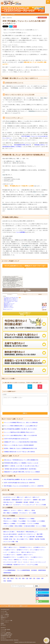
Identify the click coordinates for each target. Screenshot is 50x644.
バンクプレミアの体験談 (33, 523)
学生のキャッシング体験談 (10, 521)
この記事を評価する (42, 18)
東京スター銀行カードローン (29, 552)
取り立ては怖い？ (7, 302)
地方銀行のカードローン (20, 565)
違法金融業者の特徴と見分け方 (23, 145)
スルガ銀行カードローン (37, 557)
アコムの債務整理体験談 (9, 570)
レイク (5, 552)
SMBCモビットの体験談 (9, 523)
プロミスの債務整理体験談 (23, 570)
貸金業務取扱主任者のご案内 (6, 636)
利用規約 (2, 624)
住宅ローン (21, 510)
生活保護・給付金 (8, 539)
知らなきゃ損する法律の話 (10, 534)
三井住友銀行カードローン (26, 547)
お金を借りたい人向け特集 (6, 637)
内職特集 (31, 539)
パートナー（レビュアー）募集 (6, 621)
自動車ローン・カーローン (10, 510)
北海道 (38, 578)
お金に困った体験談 (8, 537)
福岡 (31, 578)
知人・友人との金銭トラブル (21, 539)
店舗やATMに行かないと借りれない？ (11, 299)
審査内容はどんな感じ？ (8, 306)
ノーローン (31, 560)
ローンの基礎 (32, 513)
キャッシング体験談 (41, 526)
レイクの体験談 (41, 521)
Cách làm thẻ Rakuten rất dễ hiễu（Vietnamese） (10, 640)
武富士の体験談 (19, 526)
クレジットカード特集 (9, 542)
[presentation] (13, 409)
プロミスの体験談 (31, 521)
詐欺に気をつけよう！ (9, 502)
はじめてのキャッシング (9, 497)
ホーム (3, 15)
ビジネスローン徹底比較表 (6, 633)
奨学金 (33, 510)
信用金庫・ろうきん (34, 502)
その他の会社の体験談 (29, 526)
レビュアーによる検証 (32, 565)
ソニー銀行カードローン (14, 552)
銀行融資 (26, 502)
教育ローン (28, 510)
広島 (34, 578)
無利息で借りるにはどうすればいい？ (11, 300)
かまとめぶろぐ (4, 639)
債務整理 (35, 500)
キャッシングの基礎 (41, 505)
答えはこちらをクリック (8, 309)
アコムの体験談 (22, 521)
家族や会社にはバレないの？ (9, 304)
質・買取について (8, 505)
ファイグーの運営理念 (5, 615)
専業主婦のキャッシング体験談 (27, 519)
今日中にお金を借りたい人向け (44, 307)
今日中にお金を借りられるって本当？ (11, 301)
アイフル (25, 560)
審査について (8, 15)
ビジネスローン (17, 505)
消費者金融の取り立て (17, 500)
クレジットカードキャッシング (38, 562)
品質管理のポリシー (4, 618)
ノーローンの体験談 (8, 526)
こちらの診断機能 (20, 232)
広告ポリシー (3, 619)
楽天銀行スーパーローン (23, 550)
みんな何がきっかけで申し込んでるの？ (11, 298)
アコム (5, 560)
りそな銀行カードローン (9, 550)
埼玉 (20, 578)
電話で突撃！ (40, 534)
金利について (28, 497)
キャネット (26, 562)
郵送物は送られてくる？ (8, 305)
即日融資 (13, 15)
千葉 (16, 578)
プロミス (10, 560)
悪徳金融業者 (19, 502)
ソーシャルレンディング (29, 505)
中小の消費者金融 (8, 565)
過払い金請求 (42, 500)
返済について (36, 497)
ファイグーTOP (4, 612)
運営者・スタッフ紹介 (5, 616)
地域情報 (9, 581)
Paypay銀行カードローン (10, 557)
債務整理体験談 (42, 570)
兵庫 (42, 578)
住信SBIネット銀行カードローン (25, 555)
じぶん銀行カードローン (23, 557)
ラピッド (20, 562)
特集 (17, 542)
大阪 (8, 578)
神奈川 (12, 578)
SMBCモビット (18, 560)
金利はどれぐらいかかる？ (9, 307)
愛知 (23, 578)
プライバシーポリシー (5, 622)
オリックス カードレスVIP (10, 562)
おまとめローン (28, 500)
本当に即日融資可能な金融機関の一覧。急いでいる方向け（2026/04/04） (22, 479)
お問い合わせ (3, 625)
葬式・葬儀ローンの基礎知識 (11, 513)
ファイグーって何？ (4, 613)
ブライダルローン (23, 513)
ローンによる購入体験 (29, 537)
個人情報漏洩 (39, 537)
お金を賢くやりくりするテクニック (27, 534)
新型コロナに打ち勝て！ (9, 532)
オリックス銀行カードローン (37, 550)
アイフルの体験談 (21, 523)
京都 (27, 578)
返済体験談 (34, 570)
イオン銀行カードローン (9, 555)
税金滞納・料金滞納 (40, 539)
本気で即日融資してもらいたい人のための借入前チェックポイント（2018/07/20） (24, 486)
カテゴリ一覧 (3, 631)
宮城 (5, 581)
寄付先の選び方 (21, 532)
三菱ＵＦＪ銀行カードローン (11, 547)
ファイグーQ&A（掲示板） (6, 630)
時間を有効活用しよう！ (32, 532)
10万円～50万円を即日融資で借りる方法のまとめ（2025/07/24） (20, 483)
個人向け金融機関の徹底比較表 (6, 634)
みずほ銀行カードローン (40, 547)
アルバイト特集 (19, 537)
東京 (5, 578)
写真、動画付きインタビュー (11, 519)
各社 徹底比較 (7, 500)
